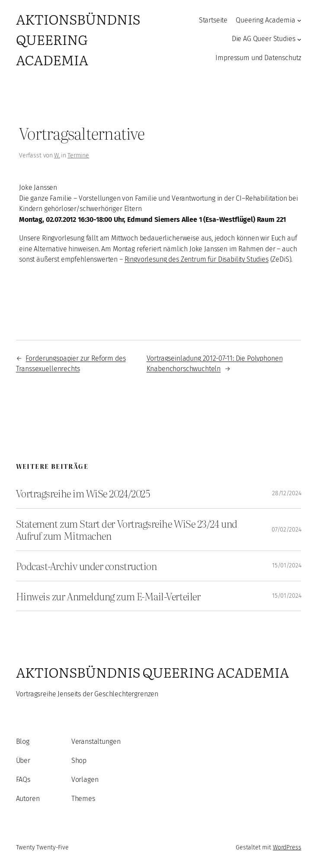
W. (57, 155)
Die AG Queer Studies (264, 39)
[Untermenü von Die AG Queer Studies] (299, 39)
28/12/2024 (287, 493)
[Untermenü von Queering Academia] (299, 20)
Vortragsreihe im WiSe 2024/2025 (83, 493)
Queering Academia (265, 20)
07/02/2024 (286, 530)
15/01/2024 (287, 565)
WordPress (287, 847)
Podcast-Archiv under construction (86, 566)
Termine (78, 155)
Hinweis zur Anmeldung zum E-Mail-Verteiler (108, 596)
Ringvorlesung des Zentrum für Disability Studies (197, 259)
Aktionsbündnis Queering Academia (78, 39)
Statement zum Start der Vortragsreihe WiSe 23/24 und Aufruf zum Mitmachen (127, 530)
